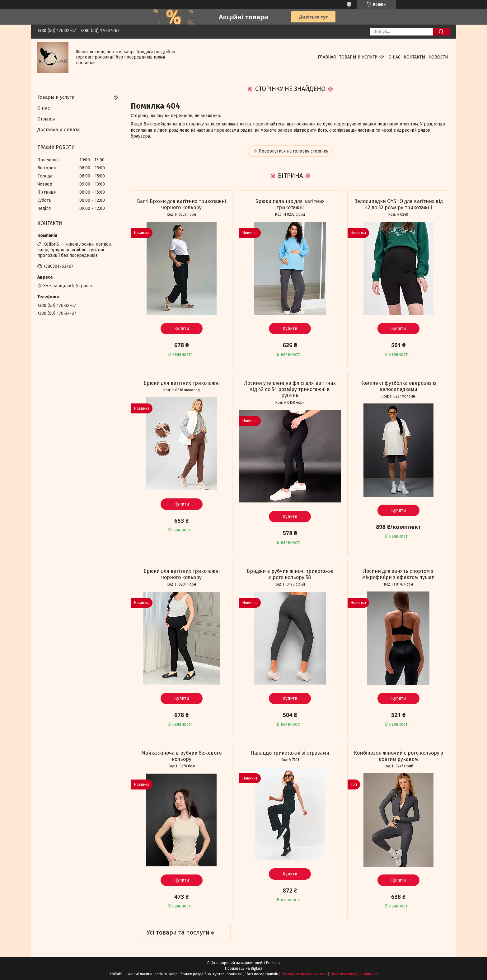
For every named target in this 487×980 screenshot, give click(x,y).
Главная (327, 57)
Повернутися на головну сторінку (293, 151)
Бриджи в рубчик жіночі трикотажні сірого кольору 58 (290, 574)
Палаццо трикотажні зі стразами (290, 753)
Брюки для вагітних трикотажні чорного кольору (182, 574)
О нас (394, 57)
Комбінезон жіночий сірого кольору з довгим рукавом (398, 756)
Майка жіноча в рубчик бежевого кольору (181, 756)
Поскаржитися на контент (304, 974)
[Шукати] (441, 32)
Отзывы (46, 119)
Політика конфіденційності (354, 974)
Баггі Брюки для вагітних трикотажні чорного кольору (181, 204)
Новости (438, 57)
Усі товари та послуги (178, 932)
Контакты (414, 57)
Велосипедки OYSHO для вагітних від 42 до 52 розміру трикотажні (398, 204)
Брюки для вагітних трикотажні (182, 383)
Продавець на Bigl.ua (244, 968)
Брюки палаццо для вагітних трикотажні (290, 204)
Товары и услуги (358, 57)
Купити (182, 329)
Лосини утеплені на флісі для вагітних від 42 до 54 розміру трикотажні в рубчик (290, 389)
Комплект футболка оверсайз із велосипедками (398, 386)
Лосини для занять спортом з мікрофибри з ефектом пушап (398, 574)
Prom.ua (273, 963)
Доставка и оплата (59, 130)
